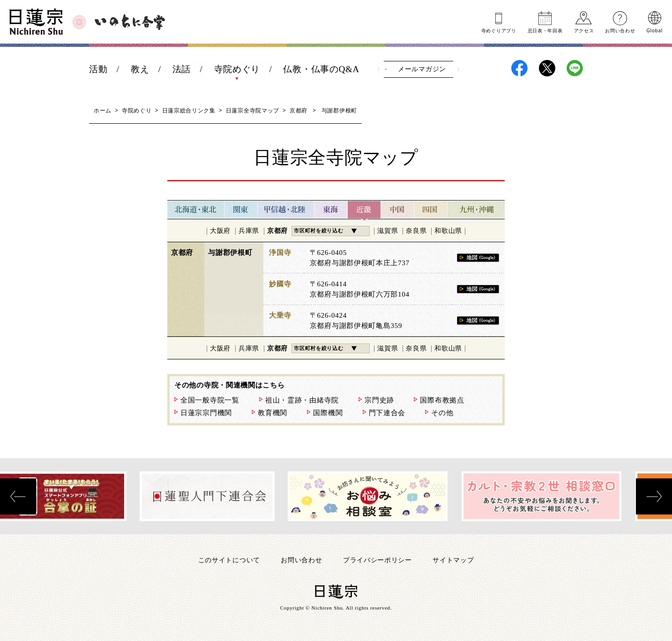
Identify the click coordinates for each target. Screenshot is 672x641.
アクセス (584, 30)
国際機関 (328, 413)
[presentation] (18, 496)
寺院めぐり (237, 69)
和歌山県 (448, 231)
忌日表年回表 (545, 30)
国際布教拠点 (442, 400)
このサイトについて (229, 560)
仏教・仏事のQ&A (321, 69)
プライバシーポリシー (377, 560)
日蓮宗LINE (575, 68)
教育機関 (273, 413)
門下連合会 (387, 413)
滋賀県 (388, 231)
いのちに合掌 (130, 22)
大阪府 (220, 231)
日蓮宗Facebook (519, 68)
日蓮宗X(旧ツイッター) (547, 68)
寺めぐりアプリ (499, 30)
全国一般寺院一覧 (210, 400)
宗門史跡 (379, 400)
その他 (442, 413)
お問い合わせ (620, 30)
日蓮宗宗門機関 (206, 413)
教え (140, 69)
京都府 (299, 110)
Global (655, 30)
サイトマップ (453, 560)
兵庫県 (249, 231)
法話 (182, 69)
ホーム (103, 110)
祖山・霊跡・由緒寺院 (302, 400)
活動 (98, 69)
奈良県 (416, 231)
